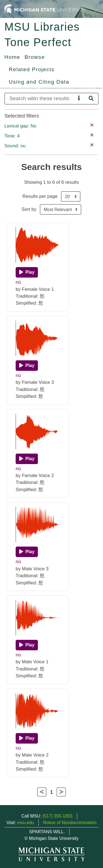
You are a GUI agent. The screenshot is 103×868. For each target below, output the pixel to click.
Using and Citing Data (39, 82)
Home (12, 57)
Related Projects (32, 69)
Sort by (29, 209)
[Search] (40, 99)
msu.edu (25, 823)
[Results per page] (71, 196)
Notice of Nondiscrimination (70, 823)
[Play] (27, 272)
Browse (35, 57)
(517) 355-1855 (58, 816)
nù (18, 282)
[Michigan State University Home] (45, 9)
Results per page (40, 196)
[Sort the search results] (61, 209)
